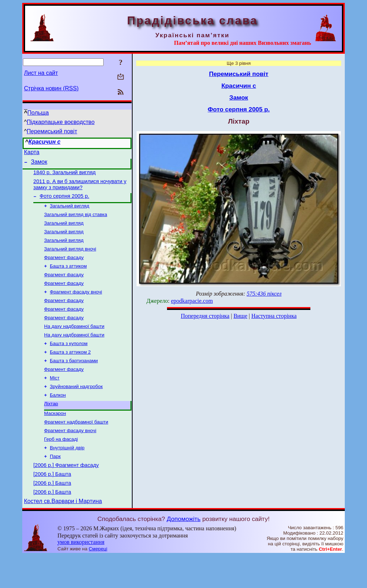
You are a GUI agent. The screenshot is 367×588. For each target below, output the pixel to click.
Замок (39, 164)
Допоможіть (183, 551)
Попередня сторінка (205, 316)
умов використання (81, 574)
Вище (240, 316)
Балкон (58, 417)
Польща (38, 113)
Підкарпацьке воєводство (61, 122)
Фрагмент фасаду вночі (76, 305)
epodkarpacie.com (192, 301)
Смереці (98, 581)
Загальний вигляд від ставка (76, 221)
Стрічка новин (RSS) (51, 88)
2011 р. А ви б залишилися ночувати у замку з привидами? (80, 189)
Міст (55, 398)
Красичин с (44, 142)
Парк (55, 483)
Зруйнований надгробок (76, 408)
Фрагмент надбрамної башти (76, 446)
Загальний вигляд (70, 212)
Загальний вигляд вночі (70, 259)
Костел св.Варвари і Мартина (63, 533)
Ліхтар (51, 426)
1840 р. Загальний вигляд (65, 176)
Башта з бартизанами (74, 380)
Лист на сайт (41, 73)
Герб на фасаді (61, 465)
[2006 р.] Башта (52, 503)
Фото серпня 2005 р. (65, 201)
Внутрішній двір (67, 474)
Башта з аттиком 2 (70, 370)
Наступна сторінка (274, 316)
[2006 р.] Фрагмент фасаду (66, 493)
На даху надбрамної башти (74, 342)
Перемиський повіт (52, 131)
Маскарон (55, 437)
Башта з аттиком (68, 277)
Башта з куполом (69, 361)
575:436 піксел (264, 294)
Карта (32, 153)
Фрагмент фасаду (64, 268)
